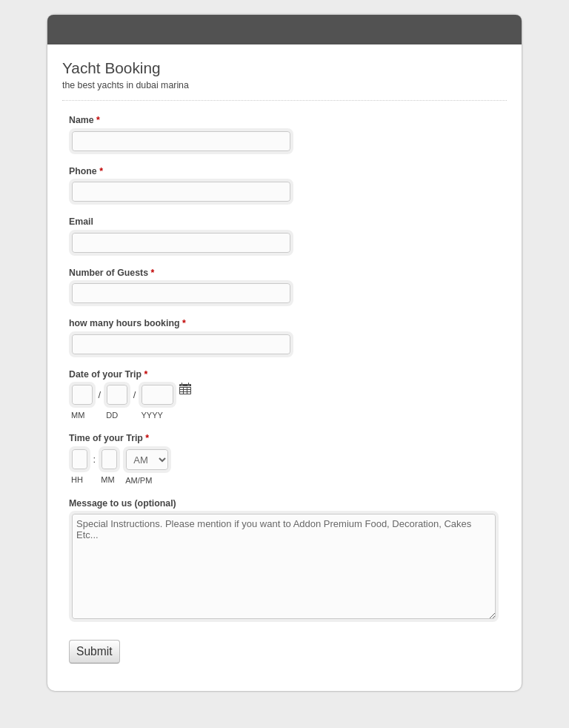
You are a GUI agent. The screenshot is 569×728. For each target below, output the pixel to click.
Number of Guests (112, 274)
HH (77, 480)
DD (112, 415)
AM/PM (139, 480)
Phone (86, 173)
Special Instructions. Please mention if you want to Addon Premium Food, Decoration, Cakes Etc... (284, 566)
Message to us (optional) (123, 503)
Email (81, 222)
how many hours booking (127, 325)
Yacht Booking (284, 30)
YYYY (152, 415)
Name (84, 122)
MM (78, 415)
